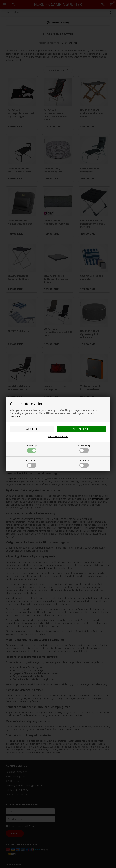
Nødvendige (32, 449)
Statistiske (84, 463)
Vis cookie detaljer (58, 436)
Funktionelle (32, 463)
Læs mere (15, 416)
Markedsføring (84, 449)
